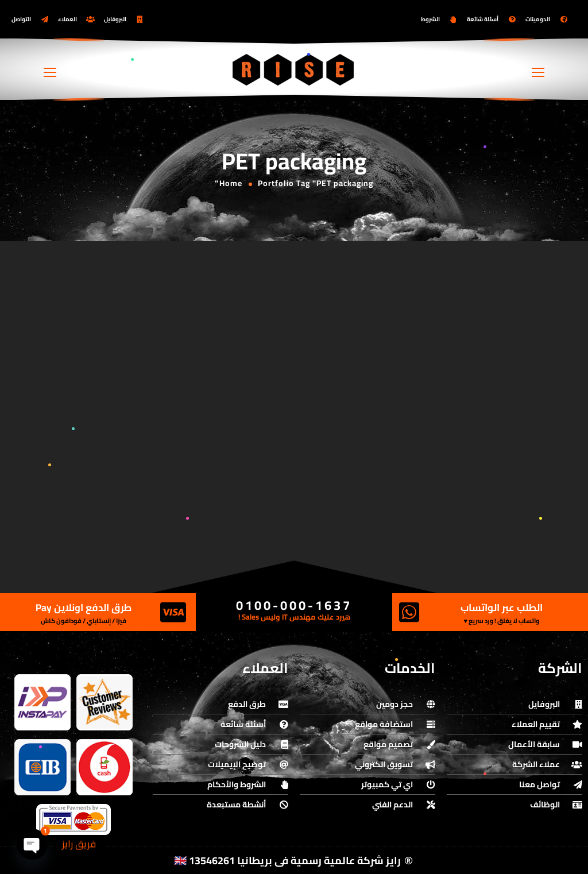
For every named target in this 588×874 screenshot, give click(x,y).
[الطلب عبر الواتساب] (409, 612)
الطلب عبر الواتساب (502, 608)
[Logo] (294, 69)
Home (231, 183)
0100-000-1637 (294, 605)
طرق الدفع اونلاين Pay (84, 608)
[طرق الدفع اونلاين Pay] (173, 612)
